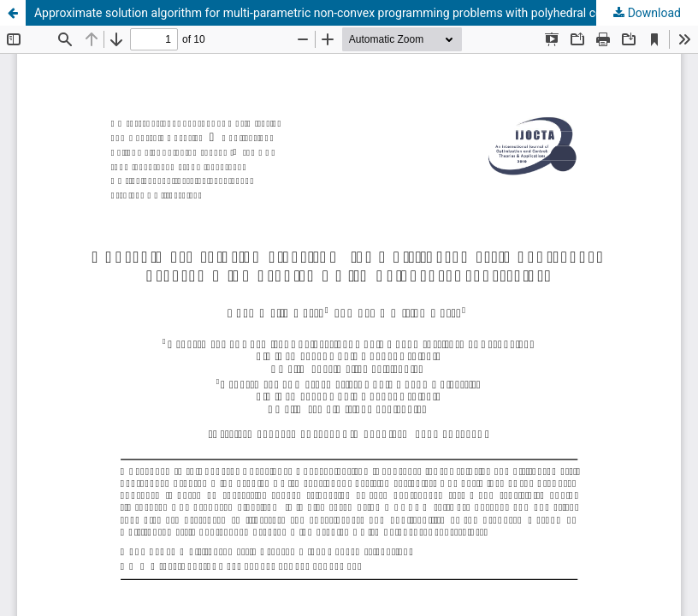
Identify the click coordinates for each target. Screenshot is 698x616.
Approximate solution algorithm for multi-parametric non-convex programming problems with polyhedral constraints (342, 13)
